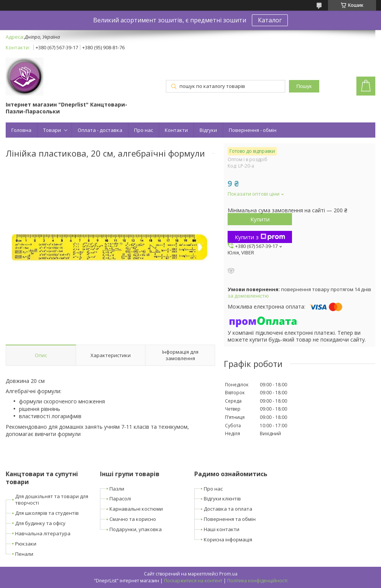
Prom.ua (228, 574)
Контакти (176, 130)
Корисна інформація (228, 539)
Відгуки (208, 130)
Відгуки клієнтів (222, 499)
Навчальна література (43, 533)
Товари (52, 130)
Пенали (24, 554)
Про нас (144, 130)
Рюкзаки (26, 544)
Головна (21, 130)
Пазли (117, 489)
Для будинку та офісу (40, 523)
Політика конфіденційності (257, 581)
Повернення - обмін (253, 130)
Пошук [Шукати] (304, 86)
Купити (260, 219)
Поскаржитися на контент (193, 581)
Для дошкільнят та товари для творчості (52, 499)
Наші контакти (222, 529)
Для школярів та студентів (47, 513)
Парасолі (120, 499)
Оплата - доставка (100, 130)
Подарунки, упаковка (136, 529)
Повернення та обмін (230, 519)
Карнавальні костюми (136, 509)
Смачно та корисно (133, 519)
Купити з (260, 237)
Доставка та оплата (228, 509)
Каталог (270, 20)
